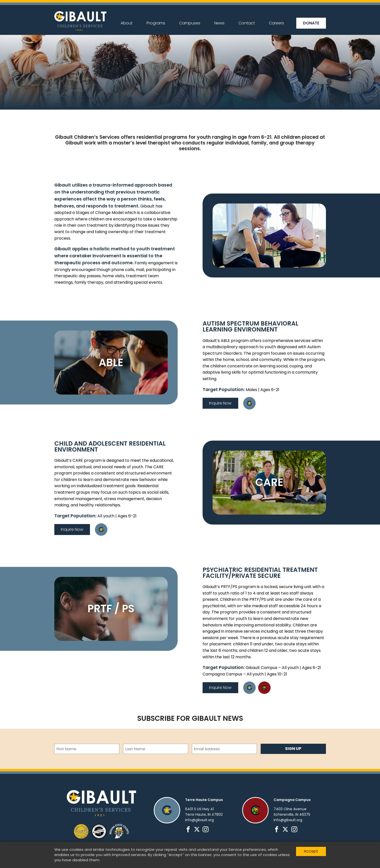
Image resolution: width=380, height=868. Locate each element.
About (127, 23)
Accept (311, 851)
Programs (156, 23)
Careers (276, 23)
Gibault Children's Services (80, 21)
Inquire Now (220, 403)
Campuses (190, 23)
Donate (311, 23)
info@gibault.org (199, 820)
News (219, 23)
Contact (247, 23)
